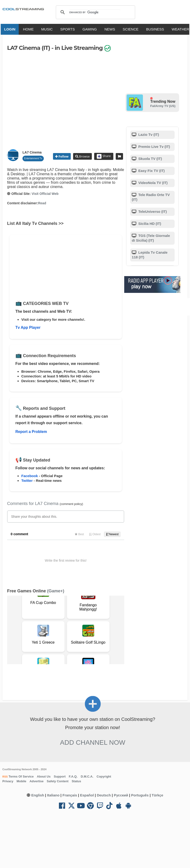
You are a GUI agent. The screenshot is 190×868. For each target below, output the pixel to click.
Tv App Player (28, 327)
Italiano (53, 795)
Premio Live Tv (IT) (154, 147)
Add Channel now (93, 742)
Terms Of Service (21, 776)
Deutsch (104, 795)
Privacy (8, 781)
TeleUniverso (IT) (152, 212)
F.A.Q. (73, 776)
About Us (44, 776)
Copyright (104, 776)
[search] (95, 12)
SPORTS (68, 29)
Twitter (27, 481)
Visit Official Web (45, 194)
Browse (84, 156)
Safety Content (58, 781)
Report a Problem (31, 432)
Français (70, 795)
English (38, 795)
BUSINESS (156, 29)
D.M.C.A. (87, 776)
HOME (29, 29)
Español (87, 795)
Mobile (21, 781)
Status (76, 781)
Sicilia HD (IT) (149, 224)
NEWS (111, 29)
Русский (121, 795)
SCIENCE (131, 29)
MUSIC (48, 29)
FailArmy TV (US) (163, 106)
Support (60, 776)
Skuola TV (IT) (150, 159)
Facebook (30, 476)
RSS (5, 777)
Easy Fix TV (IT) (151, 171)
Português (140, 795)
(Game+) (56, 591)
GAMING (91, 29)
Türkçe (157, 795)
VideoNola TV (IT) (152, 183)
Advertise (37, 781)
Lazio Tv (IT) (148, 135)
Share (104, 156)
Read (42, 203)
